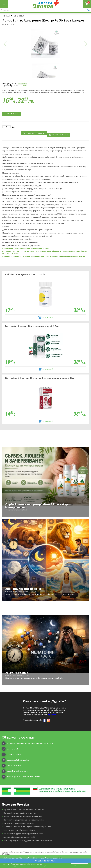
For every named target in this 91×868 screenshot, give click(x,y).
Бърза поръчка (58, 135)
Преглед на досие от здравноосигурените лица (27, 841)
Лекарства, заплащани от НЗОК (19, 837)
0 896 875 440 (11, 754)
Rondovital (22, 84)
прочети (52, 715)
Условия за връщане (15, 771)
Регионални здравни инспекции (18, 830)
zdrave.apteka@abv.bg (15, 760)
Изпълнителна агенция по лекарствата (23, 810)
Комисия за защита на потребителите (23, 820)
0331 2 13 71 (10, 749)
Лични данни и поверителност (21, 777)
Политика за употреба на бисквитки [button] (27, 864)
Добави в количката (34, 133)
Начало (6, 16)
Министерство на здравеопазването (22, 816)
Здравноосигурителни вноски (18, 823)
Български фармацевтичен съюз (19, 813)
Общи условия (12, 766)
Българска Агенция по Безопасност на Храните (27, 827)
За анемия (19, 16)
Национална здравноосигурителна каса (22, 834)
